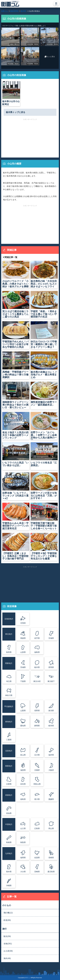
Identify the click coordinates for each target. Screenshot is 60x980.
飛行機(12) (8, 913)
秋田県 (9, 652)
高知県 (9, 813)
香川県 (37, 799)
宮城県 (51, 638)
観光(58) (7, 936)
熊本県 (9, 872)
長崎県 (51, 858)
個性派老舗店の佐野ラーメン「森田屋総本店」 (44, 394)
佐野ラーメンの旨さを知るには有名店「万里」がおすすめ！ (44, 486)
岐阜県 (51, 726)
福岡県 (23, 858)
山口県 (23, 828)
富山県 (23, 755)
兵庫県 (9, 784)
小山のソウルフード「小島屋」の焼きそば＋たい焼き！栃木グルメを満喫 (16, 274)
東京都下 (51, 681)
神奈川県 (9, 695)
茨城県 (23, 667)
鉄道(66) (7, 920)
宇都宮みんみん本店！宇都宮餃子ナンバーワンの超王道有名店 (16, 516)
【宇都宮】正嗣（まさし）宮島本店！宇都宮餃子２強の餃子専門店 (16, 546)
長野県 (37, 711)
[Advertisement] (30, 137)
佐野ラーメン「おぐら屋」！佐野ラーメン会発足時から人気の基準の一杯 (44, 426)
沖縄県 (9, 886)
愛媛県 (51, 799)
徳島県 (23, 799)
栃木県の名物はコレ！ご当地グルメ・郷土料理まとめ (44, 365)
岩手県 (37, 638)
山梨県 (23, 711)
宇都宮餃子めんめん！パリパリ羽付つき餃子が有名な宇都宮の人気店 (16, 335)
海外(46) (7, 958)
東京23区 (37, 681)
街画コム (28, 978)
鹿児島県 (51, 872)
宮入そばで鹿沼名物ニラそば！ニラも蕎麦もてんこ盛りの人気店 (16, 304)
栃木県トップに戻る (16, 112)
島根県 (9, 842)
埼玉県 (9, 681)
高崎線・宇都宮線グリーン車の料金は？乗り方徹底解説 (16, 365)
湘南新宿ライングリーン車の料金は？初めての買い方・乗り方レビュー (16, 395)
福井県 (51, 755)
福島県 (37, 652)
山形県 (23, 652)
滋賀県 (23, 770)
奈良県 (23, 784)
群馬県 (51, 667)
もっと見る (50, 57)
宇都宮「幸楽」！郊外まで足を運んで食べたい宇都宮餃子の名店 (44, 304)
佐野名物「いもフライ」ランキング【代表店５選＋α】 (16, 486)
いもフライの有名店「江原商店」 (44, 454)
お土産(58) (8, 951)
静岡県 (37, 726)
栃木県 (37, 667)
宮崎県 (37, 872)
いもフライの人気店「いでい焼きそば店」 (16, 454)
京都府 (37, 770)
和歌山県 (37, 784)
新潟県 (51, 711)
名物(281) (8, 944)
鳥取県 (23, 842)
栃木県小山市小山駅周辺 (11, 93)
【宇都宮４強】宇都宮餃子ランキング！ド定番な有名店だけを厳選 (44, 546)
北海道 (23, 623)
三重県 (9, 740)
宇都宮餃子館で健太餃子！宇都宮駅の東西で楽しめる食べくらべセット (44, 516)
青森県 (23, 638)
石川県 (37, 755)
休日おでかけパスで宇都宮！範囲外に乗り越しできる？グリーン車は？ (44, 335)
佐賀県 (37, 858)
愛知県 (23, 726)
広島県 (37, 828)
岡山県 (51, 828)
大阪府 (51, 770)
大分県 (23, 872)
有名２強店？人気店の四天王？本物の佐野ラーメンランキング (16, 426)
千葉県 (23, 681)
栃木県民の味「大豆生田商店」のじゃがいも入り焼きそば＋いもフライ (44, 274)
